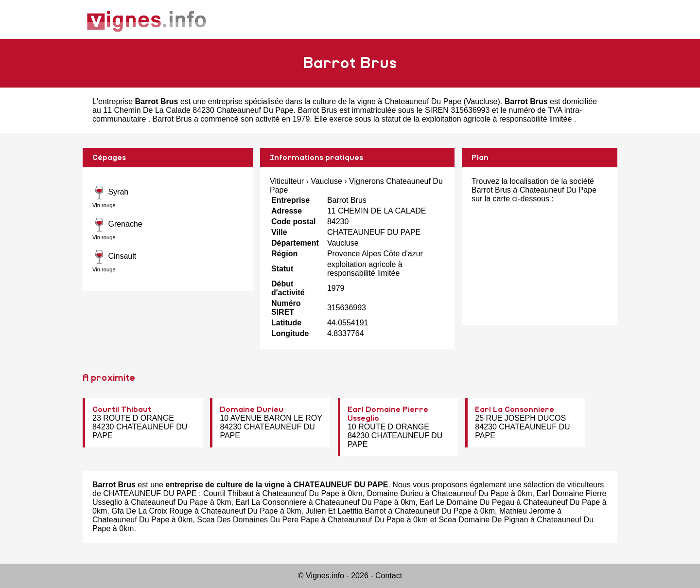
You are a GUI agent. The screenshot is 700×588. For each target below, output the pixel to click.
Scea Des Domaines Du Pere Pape (258, 520)
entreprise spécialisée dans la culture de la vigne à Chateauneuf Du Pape (335, 101)
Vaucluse (482, 101)
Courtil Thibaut (122, 410)
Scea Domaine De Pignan (483, 520)
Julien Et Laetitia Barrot (345, 511)
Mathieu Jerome (527, 511)
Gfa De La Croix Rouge (152, 511)
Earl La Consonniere (515, 410)
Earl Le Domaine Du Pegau (467, 502)
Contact (389, 576)
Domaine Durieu (252, 410)
